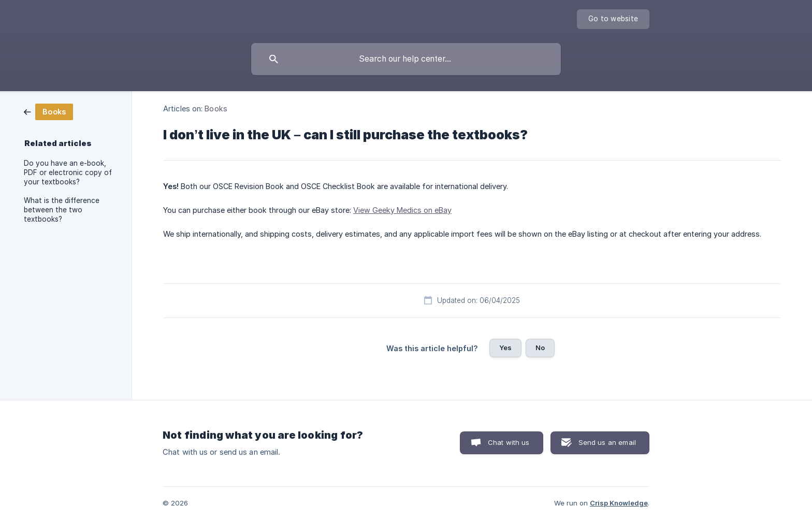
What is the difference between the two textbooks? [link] (62, 210)
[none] (613, 19)
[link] (48, 111)
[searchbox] (406, 59)
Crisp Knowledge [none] (619, 503)
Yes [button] (505, 348)
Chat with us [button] (509, 442)
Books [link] (216, 109)
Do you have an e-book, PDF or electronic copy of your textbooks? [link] (68, 172)
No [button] (540, 348)
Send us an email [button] (607, 442)
